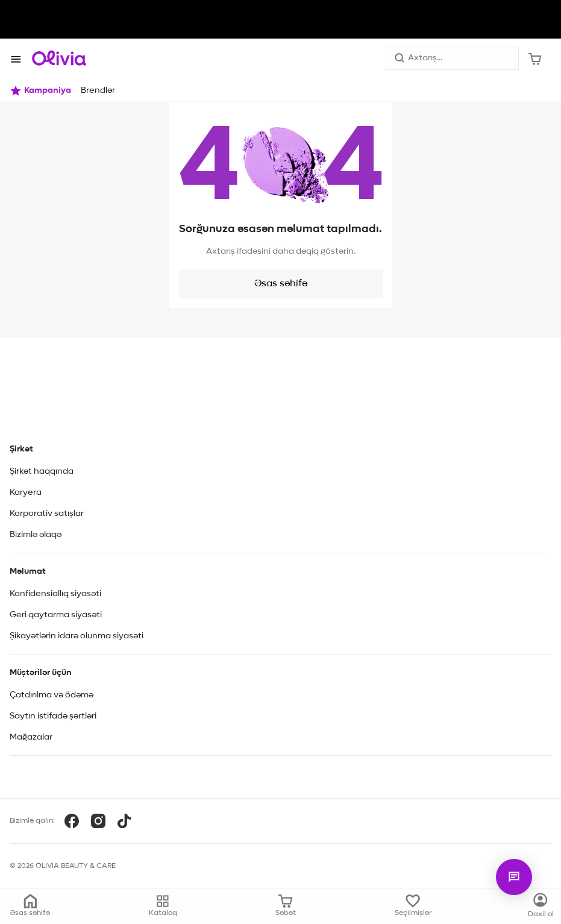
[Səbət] (535, 58)
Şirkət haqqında (42, 471)
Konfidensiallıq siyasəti (55, 594)
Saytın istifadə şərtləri (53, 716)
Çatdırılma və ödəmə (52, 695)
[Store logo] (59, 58)
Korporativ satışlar (47, 514)
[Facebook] (72, 821)
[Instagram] (98, 821)
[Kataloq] (541, 906)
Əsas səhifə (281, 284)
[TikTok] (124, 821)
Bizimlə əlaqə (36, 535)
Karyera (26, 492)
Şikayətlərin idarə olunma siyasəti (77, 636)
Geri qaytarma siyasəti (56, 615)
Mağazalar (31, 737)
